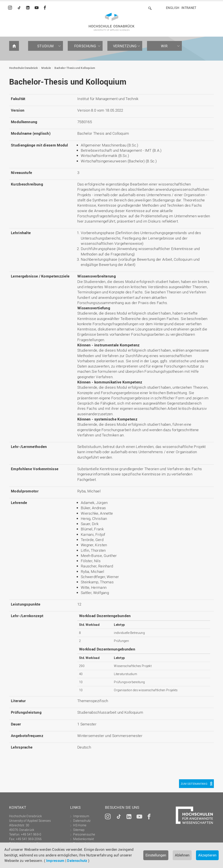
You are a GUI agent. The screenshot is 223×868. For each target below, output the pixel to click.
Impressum (55, 861)
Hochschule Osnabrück (23, 68)
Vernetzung (125, 46)
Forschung (85, 46)
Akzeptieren (207, 855)
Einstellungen (156, 855)
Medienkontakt (84, 839)
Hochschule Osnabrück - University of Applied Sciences (112, 22)
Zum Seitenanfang (194, 784)
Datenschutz (77, 861)
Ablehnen (182, 855)
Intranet (189, 8)
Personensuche (84, 834)
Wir (164, 46)
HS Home (80, 825)
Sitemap (79, 830)
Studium (46, 46)
